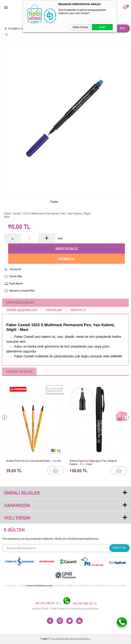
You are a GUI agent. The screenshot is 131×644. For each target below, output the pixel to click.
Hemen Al (67, 259)
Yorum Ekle (16, 277)
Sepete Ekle (67, 249)
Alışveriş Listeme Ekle (22, 291)
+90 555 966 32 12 (80, 603)
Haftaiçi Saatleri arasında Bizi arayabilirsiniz (65, 609)
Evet (102, 27)
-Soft (44, 639)
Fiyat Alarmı (16, 284)
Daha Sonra (80, 27)
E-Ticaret (53, 639)
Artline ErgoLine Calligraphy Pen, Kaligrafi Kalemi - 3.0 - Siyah (93, 463)
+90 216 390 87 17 (47, 603)
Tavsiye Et (15, 269)
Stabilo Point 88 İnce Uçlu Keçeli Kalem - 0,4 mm (34, 461)
